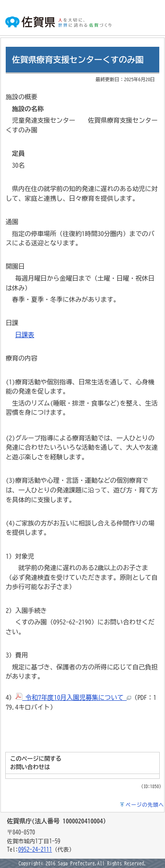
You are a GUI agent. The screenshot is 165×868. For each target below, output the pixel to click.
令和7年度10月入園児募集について (73, 697)
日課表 (25, 335)
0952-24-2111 (35, 850)
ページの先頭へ (145, 805)
